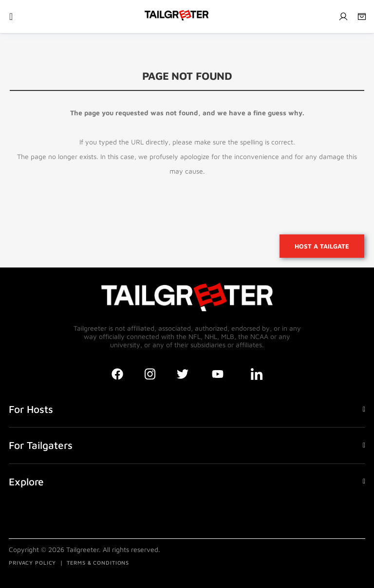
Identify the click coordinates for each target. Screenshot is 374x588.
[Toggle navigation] (11, 17)
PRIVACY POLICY (32, 562)
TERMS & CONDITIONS (98, 562)
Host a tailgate (322, 246)
